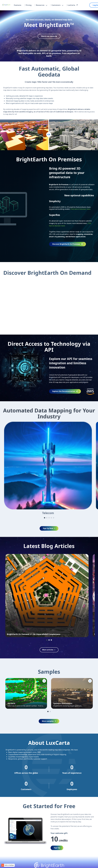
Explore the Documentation (65, 391)
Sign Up (57, 848)
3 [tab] (49, 518)
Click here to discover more (81, 209)
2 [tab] (47, 518)
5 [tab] (54, 518)
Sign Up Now (49, 528)
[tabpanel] (48, 468)
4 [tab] (51, 518)
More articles (48, 650)
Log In (95, 5)
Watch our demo (49, 36)
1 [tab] (45, 518)
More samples (49, 721)
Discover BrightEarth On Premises (67, 244)
